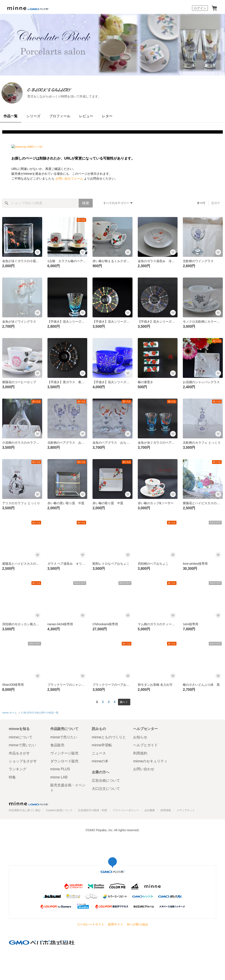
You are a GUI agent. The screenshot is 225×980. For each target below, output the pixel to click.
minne (29, 802)
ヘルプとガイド (145, 744)
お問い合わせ (144, 768)
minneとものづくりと (109, 736)
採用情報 (166, 809)
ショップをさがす (23, 760)
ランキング (18, 768)
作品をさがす (19, 752)
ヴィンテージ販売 (64, 752)
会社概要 (150, 809)
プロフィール (60, 116)
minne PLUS (60, 768)
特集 (12, 776)
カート (214, 8)
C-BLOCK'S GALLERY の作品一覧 (40, 712)
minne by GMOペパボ (28, 8)
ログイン (200, 8)
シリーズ (33, 116)
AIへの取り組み (137, 923)
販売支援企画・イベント (68, 787)
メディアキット (186, 809)
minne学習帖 (102, 744)
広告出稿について (106, 780)
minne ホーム (9, 712)
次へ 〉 (124, 702)
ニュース (99, 752)
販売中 (216, 203)
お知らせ (140, 736)
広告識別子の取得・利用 (93, 809)
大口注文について (106, 788)
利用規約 (140, 752)
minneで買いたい (22, 744)
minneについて (21, 736)
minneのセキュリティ (150, 760)
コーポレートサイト (91, 923)
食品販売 (57, 744)
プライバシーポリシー (126, 809)
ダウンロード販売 (64, 760)
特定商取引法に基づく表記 (25, 809)
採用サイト (116, 923)
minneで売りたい (64, 736)
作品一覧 (11, 116)
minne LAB (59, 776)
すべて (201, 203)
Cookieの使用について (59, 809)
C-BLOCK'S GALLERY (70, 90)
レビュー (86, 116)
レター (107, 116)
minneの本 (100, 760)
